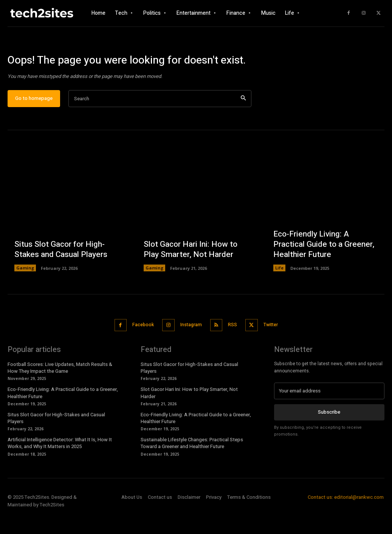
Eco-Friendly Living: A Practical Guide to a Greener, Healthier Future (321, 266)
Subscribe (329, 430)
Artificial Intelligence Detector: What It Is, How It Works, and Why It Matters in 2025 (60, 462)
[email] (329, 409)
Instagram (189, 345)
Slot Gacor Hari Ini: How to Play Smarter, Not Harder (189, 271)
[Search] (243, 120)
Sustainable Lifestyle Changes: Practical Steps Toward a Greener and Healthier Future (192, 462)
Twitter (275, 345)
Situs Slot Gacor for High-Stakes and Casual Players (59, 271)
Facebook (138, 345)
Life (279, 289)
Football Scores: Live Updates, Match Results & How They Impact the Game (60, 387)
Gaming (25, 289)
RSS (234, 345)
